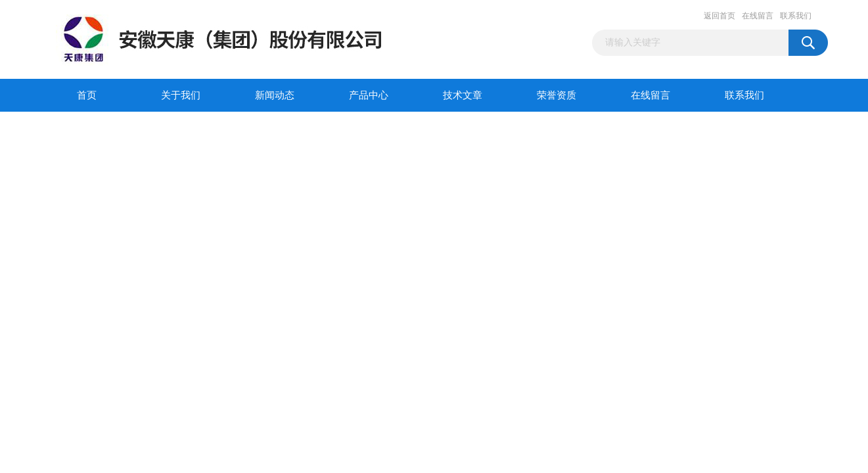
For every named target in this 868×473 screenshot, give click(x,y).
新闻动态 (275, 95)
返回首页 (720, 16)
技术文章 (463, 95)
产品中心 (369, 95)
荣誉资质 (557, 95)
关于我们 (181, 95)
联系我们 (796, 16)
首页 (87, 95)
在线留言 (758, 16)
